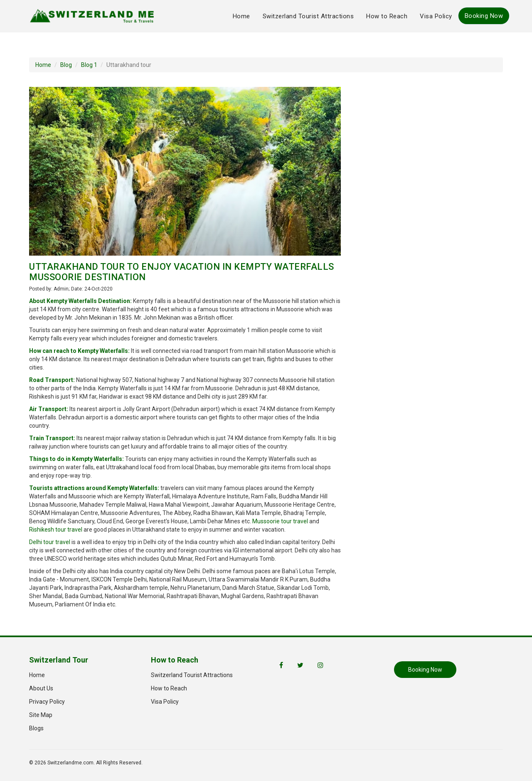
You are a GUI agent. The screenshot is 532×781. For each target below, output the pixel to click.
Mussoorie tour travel (280, 521)
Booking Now (484, 16)
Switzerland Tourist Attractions (308, 16)
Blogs (36, 728)
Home (241, 16)
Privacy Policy (47, 702)
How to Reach (387, 16)
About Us (41, 688)
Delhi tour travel (50, 542)
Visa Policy (436, 16)
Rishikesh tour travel (56, 530)
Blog (66, 65)
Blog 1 (89, 65)
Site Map (41, 715)
